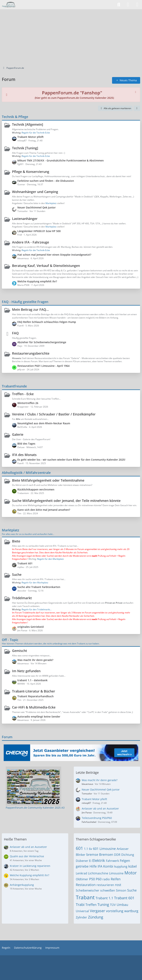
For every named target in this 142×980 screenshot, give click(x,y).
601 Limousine (104, 849)
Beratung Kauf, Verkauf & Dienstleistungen (46, 266)
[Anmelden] (128, 5)
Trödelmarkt (22, 598)
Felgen (125, 861)
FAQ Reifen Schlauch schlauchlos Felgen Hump (47, 322)
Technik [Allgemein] (28, 124)
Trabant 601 (25, 563)
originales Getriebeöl (31, 627)
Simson (121, 890)
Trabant (85, 897)
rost (118, 885)
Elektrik (99, 860)
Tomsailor (87, 794)
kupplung (121, 866)
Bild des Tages (26, 444)
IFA (100, 866)
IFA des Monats (24, 455)
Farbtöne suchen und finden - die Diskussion (46, 181)
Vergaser (97, 911)
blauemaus (87, 784)
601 (79, 848)
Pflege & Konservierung (31, 172)
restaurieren (105, 885)
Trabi (80, 905)
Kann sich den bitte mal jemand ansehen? (44, 510)
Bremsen (106, 854)
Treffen (91, 905)
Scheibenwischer (88, 890)
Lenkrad (81, 873)
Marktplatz (11, 530)
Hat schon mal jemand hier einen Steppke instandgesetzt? (54, 255)
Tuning (103, 905)
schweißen (108, 890)
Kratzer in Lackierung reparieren (30, 866)
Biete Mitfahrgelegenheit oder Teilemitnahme (48, 480)
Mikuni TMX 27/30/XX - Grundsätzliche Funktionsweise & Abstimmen (61, 160)
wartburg (131, 911)
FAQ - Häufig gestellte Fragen (25, 302)
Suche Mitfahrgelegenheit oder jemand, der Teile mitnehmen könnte (66, 501)
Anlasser (123, 849)
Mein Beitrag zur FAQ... (30, 309)
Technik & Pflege (15, 117)
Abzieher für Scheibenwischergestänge (42, 342)
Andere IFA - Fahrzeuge (31, 242)
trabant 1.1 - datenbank (32, 680)
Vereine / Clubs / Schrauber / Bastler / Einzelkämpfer (54, 414)
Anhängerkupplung (22, 885)
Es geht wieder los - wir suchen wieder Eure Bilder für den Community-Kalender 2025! (71, 460)
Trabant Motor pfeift (31, 137)
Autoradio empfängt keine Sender (39, 717)
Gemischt (20, 651)
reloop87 (86, 803)
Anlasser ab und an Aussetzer (100, 808)
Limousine (116, 873)
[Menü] (137, 5)
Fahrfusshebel (89, 822)
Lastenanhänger (25, 219)
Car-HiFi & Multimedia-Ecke (34, 707)
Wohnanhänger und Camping (35, 192)
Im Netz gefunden (26, 671)
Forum (7, 737)
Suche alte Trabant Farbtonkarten (39, 587)
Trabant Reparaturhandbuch (35, 696)
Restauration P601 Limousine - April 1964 (43, 366)
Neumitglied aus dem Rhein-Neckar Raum (44, 423)
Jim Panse (87, 813)
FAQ (15, 333)
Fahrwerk (112, 861)
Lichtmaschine (98, 873)
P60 (99, 879)
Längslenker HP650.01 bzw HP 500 (39, 231)
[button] (137, 108)
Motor (131, 873)
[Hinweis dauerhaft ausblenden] (136, 92)
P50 (92, 879)
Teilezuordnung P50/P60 (97, 818)
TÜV (113, 905)
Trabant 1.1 (104, 898)
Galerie (18, 434)
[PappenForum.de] (9, 5)
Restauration (86, 885)
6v (91, 849)
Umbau (122, 905)
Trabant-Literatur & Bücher (34, 691)
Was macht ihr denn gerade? (35, 660)
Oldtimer (82, 879)
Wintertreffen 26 (28, 403)
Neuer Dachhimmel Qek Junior (37, 207)
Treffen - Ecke (23, 394)
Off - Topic (10, 640)
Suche (17, 575)
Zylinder (81, 917)
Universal (82, 911)
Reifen (116, 879)
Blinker (81, 855)
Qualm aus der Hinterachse (27, 856)
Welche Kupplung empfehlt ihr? (37, 281)
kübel (133, 866)
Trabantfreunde (14, 386)
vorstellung (115, 911)
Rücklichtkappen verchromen (36, 489)
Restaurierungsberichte (31, 353)
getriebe (82, 866)
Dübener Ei (84, 861)
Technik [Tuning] (25, 148)
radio (106, 879)
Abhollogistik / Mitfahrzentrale (26, 473)
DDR (117, 855)
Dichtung (128, 855)
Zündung (96, 917)
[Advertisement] (71, 37)
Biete (16, 541)
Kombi (108, 866)
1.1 (86, 849)
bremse (92, 854)
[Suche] (119, 5)
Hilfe (93, 866)
